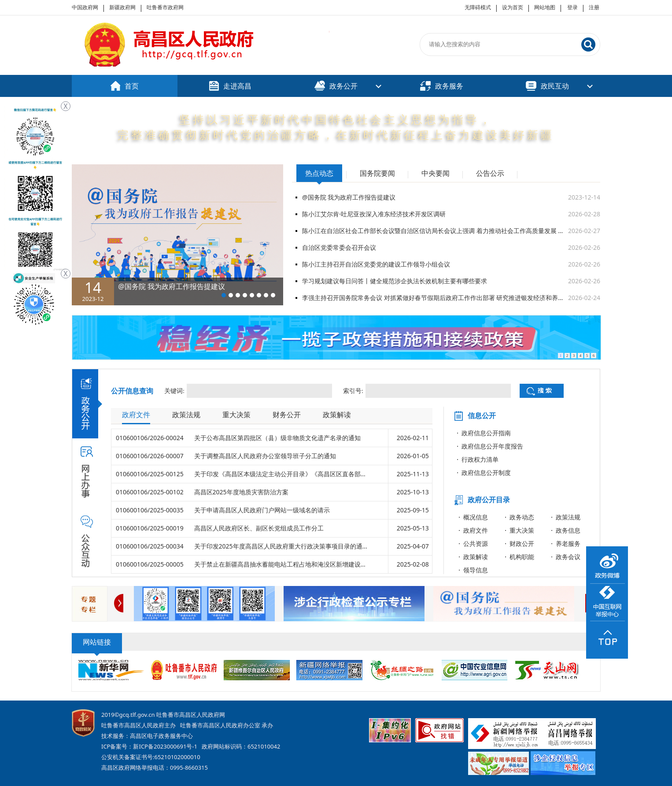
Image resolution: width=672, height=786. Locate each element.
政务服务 (442, 86)
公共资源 (476, 543)
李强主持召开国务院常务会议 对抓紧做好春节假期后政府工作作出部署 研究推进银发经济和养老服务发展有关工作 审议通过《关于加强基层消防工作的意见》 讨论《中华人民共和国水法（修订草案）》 (435, 298)
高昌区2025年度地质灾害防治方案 (241, 492)
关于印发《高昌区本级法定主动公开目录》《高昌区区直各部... (280, 474)
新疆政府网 (122, 7)
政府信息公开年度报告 (492, 446)
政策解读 (337, 415)
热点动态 (319, 173)
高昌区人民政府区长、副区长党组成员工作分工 (259, 528)
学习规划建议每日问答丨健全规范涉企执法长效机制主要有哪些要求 (395, 281)
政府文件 (136, 415)
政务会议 (568, 557)
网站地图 (545, 7)
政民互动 (547, 86)
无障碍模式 (478, 7)
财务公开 (287, 415)
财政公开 (522, 543)
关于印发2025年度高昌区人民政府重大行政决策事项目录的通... (281, 546)
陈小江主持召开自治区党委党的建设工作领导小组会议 (376, 264)
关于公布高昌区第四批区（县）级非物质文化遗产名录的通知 (277, 438)
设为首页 (513, 7)
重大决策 (236, 415)
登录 (572, 7)
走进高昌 (230, 86)
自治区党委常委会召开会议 (339, 247)
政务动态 (522, 517)
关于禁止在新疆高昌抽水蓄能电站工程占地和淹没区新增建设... (280, 564)
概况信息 (476, 517)
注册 (594, 7)
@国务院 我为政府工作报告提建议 (349, 197)
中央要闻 (436, 173)
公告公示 (490, 173)
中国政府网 (85, 7)
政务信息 (568, 530)
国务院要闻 (377, 173)
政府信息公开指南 (486, 433)
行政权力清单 (480, 459)
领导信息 (476, 570)
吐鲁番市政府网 (165, 7)
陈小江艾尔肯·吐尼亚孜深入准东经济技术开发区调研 (374, 214)
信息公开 (482, 415)
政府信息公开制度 (486, 473)
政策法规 (186, 415)
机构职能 (522, 557)
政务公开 (336, 86)
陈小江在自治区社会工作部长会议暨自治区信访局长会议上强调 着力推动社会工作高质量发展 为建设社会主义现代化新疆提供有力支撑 (435, 231)
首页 (125, 86)
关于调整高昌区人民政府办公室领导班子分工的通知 (265, 456)
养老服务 (568, 543)
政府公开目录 (489, 500)
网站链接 (97, 642)
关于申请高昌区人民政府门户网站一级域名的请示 (262, 510)
